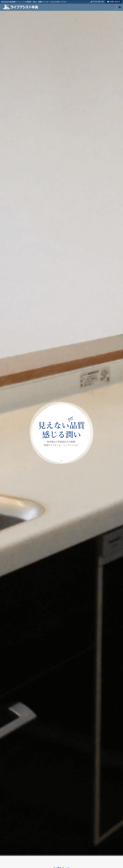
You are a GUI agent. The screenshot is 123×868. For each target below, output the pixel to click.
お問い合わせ (114, 2)
